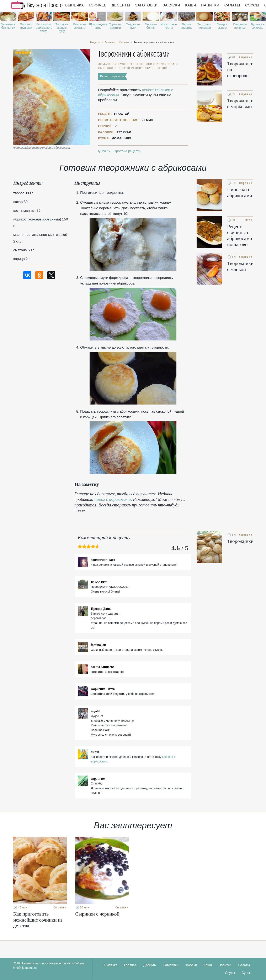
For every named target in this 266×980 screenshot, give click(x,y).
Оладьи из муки (133, 26)
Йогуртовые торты (169, 26)
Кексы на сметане (79, 26)
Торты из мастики (115, 26)
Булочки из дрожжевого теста (44, 28)
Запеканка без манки (8, 26)
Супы (246, 973)
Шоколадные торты (97, 26)
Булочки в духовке (258, 26)
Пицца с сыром (222, 26)
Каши (191, 5)
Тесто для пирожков (204, 26)
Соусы (252, 5)
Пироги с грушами (26, 26)
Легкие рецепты (187, 26)
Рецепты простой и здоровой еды (37, 5)
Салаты (232, 5)
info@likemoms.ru (25, 968)
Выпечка (75, 5)
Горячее (98, 5)
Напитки (210, 5)
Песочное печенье (240, 26)
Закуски (171, 5)
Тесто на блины (151, 26)
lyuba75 (104, 151)
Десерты (121, 5)
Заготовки (147, 5)
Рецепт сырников (112, 76)
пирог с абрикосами (113, 499)
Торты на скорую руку (62, 28)
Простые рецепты (127, 151)
